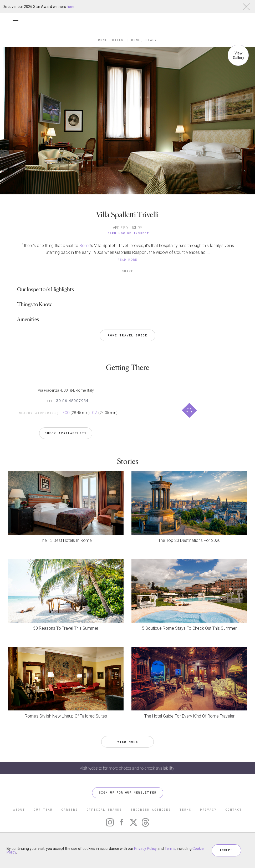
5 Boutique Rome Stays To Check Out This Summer (189, 628)
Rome (85, 246)
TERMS (185, 809)
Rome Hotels (111, 40)
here (71, 7)
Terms (170, 849)
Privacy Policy (145, 849)
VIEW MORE (128, 742)
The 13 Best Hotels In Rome (66, 540)
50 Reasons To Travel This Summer (66, 628)
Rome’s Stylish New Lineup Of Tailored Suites (66, 716)
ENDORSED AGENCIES (151, 809)
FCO (66, 413)
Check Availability (66, 433)
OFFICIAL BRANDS (104, 809)
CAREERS (70, 809)
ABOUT (19, 809)
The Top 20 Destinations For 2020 (189, 540)
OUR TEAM (43, 809)
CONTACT (234, 809)
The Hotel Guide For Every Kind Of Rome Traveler (189, 716)
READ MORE (127, 259)
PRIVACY (208, 809)
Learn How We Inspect (127, 233)
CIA (95, 413)
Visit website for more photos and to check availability (127, 768)
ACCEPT (226, 850)
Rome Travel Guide (127, 335)
